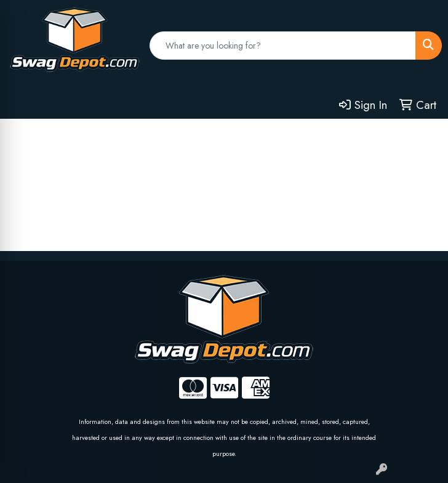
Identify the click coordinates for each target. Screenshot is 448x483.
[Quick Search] (283, 46)
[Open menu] (423, 137)
